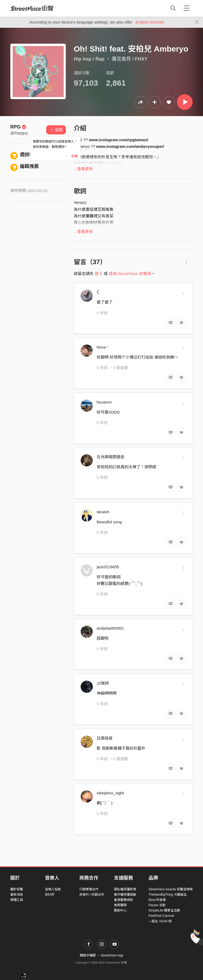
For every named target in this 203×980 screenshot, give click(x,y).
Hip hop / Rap (89, 59)
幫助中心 (120, 910)
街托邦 (50, 895)
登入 (99, 274)
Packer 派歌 (157, 905)
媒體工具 (17, 900)
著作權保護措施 (125, 895)
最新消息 (17, 895)
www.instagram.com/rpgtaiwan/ (119, 140)
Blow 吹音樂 (157, 900)
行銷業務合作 (89, 889)
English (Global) (150, 22)
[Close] (197, 22)
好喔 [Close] (75, 156)
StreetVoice (32, 8)
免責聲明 (120, 905)
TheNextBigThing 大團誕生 (168, 895)
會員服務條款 (123, 900)
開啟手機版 (88, 955)
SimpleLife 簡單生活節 (164, 910)
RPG (18, 127)
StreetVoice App (112, 955)
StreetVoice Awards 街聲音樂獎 (171, 889)
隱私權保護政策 (125, 889)
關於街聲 (17, 889)
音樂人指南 (53, 889)
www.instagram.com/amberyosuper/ (130, 146)
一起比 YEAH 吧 (160, 921)
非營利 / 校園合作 (92, 895)
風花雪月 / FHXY (130, 59)
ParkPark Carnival (161, 916)
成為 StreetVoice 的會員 (130, 274)
